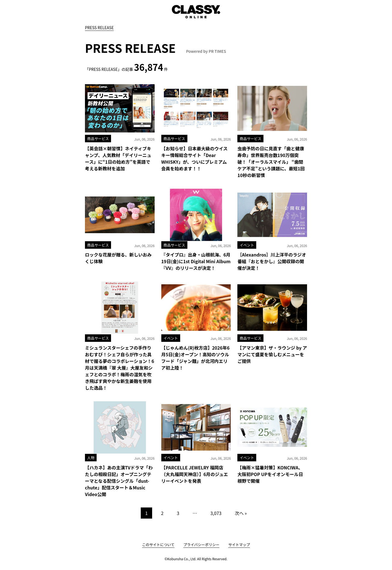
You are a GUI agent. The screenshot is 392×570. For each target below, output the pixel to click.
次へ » (241, 513)
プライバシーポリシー (201, 545)
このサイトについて (158, 545)
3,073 (216, 513)
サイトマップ (239, 545)
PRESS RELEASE (99, 28)
